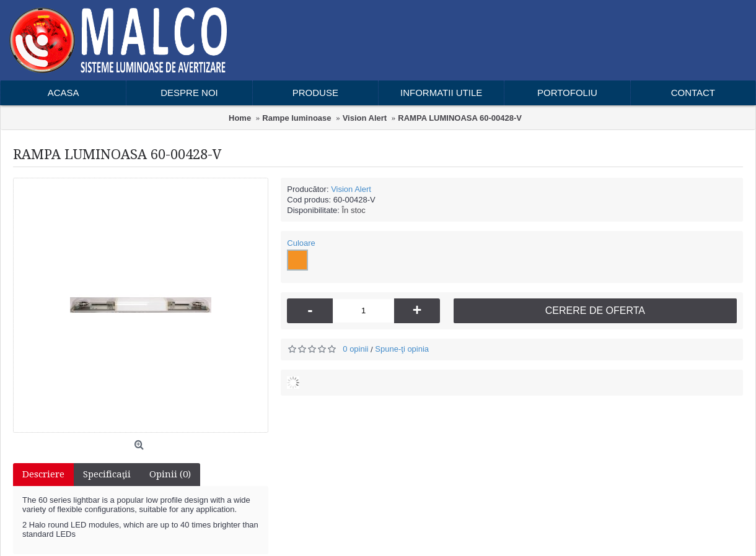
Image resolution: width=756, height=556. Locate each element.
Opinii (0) (170, 474)
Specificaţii (107, 474)
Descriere (43, 474)
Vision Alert (351, 189)
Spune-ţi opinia (402, 349)
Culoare (301, 243)
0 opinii (355, 349)
